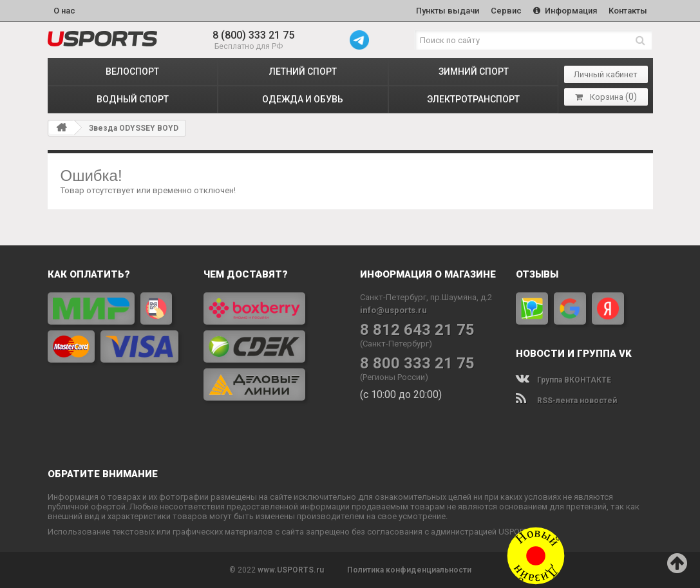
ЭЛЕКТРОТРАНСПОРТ (473, 99)
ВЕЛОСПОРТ (132, 71)
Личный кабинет (606, 74)
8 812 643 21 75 (417, 330)
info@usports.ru (393, 310)
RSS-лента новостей (566, 401)
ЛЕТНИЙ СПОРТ (303, 71)
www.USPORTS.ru (291, 570)
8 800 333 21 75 (417, 364)
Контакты (628, 11)
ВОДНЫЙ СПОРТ (133, 99)
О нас (64, 11)
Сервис (506, 11)
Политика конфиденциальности (409, 570)
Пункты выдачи (448, 11)
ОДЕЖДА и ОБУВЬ (303, 99)
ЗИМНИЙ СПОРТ (474, 71)
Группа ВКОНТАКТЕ (563, 380)
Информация (565, 11)
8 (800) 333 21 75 (253, 35)
